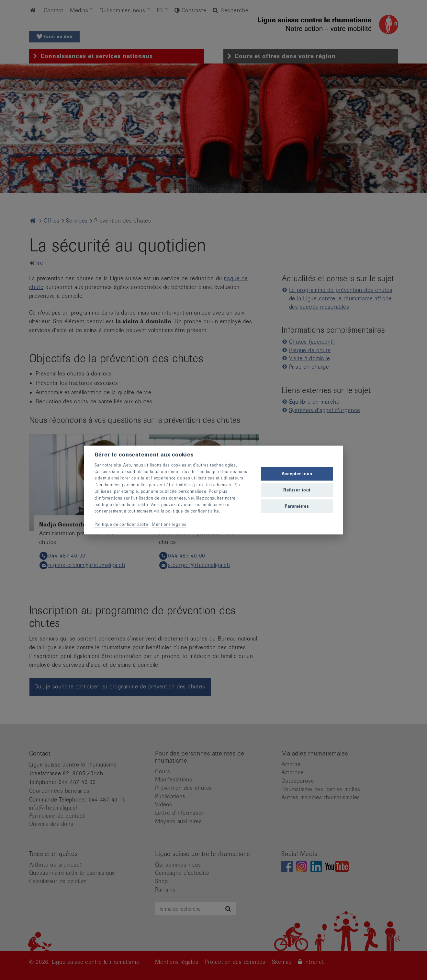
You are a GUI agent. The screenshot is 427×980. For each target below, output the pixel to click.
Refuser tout (297, 490)
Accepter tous (297, 473)
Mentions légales (169, 524)
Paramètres (297, 506)
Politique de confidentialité (121, 524)
